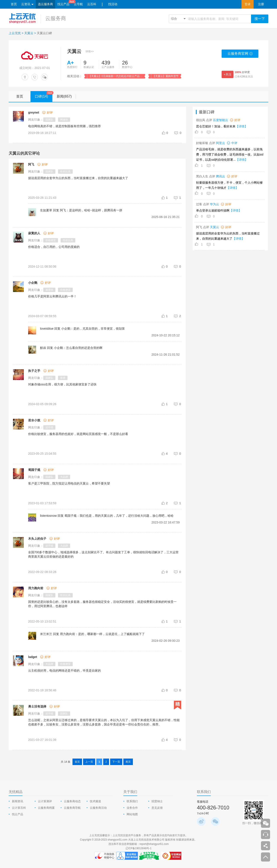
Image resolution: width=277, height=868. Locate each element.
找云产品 (63, 4)
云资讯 (27, 4)
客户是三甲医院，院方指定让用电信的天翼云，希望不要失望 (69, 483)
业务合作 (132, 808)
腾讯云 (221, 176)
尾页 (128, 762)
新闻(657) (66, 96)
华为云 (214, 204)
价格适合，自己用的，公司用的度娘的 (54, 247)
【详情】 (242, 126)
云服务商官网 (240, 55)
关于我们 (130, 792)
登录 (248, 4)
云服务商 (56, 18)
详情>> (90, 51)
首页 (14, 4)
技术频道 (95, 801)
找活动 (113, 4)
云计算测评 (45, 801)
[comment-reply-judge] (178, 133)
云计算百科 (19, 808)
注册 (261, 4)
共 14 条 (66, 762)
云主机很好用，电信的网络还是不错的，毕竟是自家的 (64, 671)
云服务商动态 (72, 801)
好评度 (242, 72)
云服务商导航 (72, 808)
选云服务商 (45, 4)
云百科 (92, 4)
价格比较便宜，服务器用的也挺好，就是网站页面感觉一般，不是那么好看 (78, 434)
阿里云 (221, 143)
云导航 (78, 4)
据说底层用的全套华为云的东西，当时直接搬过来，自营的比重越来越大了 (78, 178)
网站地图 (132, 814)
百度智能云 (221, 120)
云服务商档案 (46, 808)
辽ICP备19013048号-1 (138, 848)
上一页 (89, 762)
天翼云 (29, 33)
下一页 (116, 762)
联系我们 (132, 801)
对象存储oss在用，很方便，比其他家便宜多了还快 (62, 384)
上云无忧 (15, 33)
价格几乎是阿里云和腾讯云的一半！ (52, 296)
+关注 (227, 74)
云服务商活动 (98, 808)
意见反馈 (157, 808)
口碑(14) (44, 95)
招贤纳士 (157, 801)
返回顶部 (266, 857)
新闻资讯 (18, 801)
